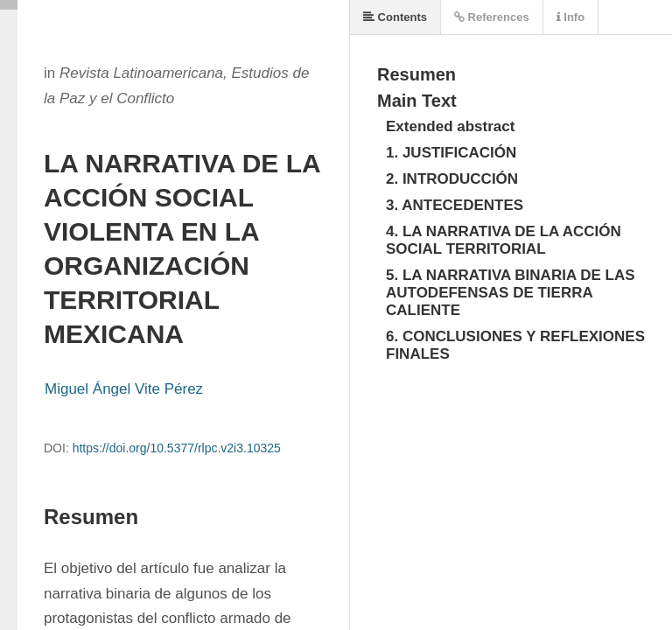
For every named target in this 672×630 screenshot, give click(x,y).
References (492, 17)
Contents (395, 17)
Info (570, 17)
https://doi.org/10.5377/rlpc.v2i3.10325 (177, 448)
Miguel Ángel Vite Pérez (124, 389)
